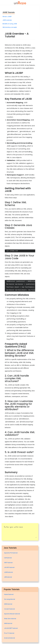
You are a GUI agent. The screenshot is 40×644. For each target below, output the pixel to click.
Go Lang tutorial (10, 599)
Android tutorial (9, 638)
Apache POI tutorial (11, 553)
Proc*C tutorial (9, 633)
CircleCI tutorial (9, 609)
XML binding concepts (10, 27)
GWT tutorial (8, 563)
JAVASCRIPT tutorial (11, 628)
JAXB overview (7, 20)
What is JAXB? (7, 17)
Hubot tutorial (9, 594)
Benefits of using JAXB (10, 24)
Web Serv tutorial (10, 619)
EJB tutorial (8, 558)
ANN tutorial (8, 604)
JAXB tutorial (8, 572)
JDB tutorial (8, 577)
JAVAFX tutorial (9, 567)
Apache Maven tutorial (12, 614)
